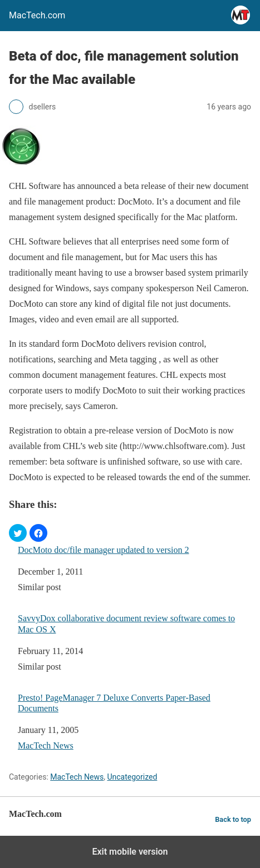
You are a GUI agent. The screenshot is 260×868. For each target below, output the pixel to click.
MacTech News (46, 745)
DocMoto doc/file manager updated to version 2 (103, 550)
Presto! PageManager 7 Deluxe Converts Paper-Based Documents (114, 703)
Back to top (233, 819)
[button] (18, 533)
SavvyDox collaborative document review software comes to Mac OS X (126, 623)
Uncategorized (132, 777)
